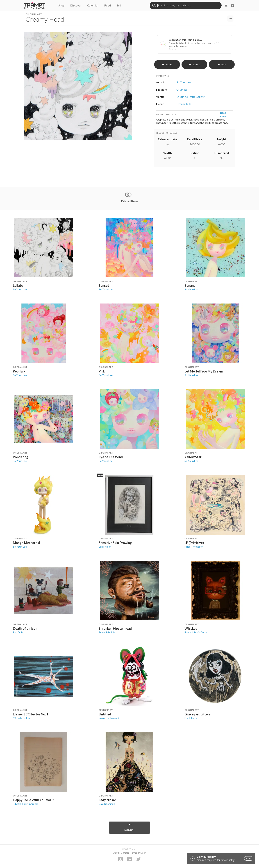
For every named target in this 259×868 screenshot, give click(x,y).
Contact (125, 853)
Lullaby (18, 285)
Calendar (93, 5)
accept (249, 858)
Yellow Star (193, 457)
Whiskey (191, 628)
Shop (61, 5)
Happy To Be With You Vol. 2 (33, 800)
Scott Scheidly (107, 632)
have (167, 64)
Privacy (142, 853)
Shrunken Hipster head (115, 628)
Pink (102, 371)
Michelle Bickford (23, 718)
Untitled (105, 714)
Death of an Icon (25, 628)
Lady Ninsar (107, 800)
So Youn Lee (20, 289)
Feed (108, 5)
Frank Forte (191, 718)
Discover (76, 5)
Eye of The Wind (111, 457)
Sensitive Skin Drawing (115, 543)
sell (222, 64)
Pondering (21, 457)
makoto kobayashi (109, 718)
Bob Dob (18, 632)
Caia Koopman (107, 804)
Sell (119, 5)
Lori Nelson (105, 547)
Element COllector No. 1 (31, 714)
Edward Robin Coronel (197, 632)
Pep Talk (19, 371)
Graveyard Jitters (198, 714)
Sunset (104, 285)
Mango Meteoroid (27, 543)
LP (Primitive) (194, 543)
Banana (190, 285)
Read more (223, 114)
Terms (134, 853)
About (116, 853)
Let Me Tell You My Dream (204, 371)
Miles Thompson (194, 547)
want (194, 64)
